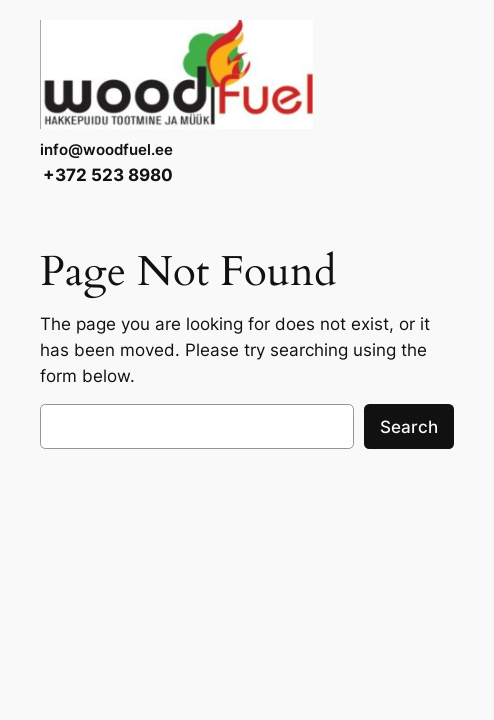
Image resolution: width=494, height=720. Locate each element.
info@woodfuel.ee (106, 150)
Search (409, 427)
